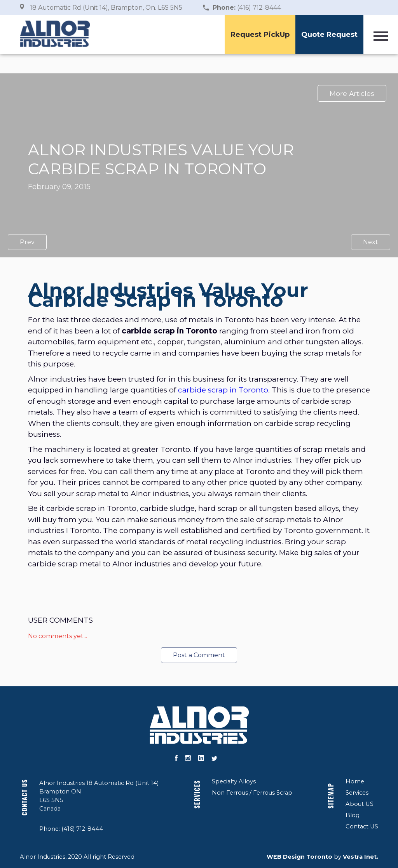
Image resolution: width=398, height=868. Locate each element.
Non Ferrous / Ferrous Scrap (252, 793)
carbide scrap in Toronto (223, 390)
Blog (353, 815)
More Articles (352, 93)
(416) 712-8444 (247, 8)
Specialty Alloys (234, 781)
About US (360, 804)
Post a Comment (199, 655)
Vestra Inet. (360, 857)
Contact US (24, 797)
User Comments (60, 620)
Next (371, 242)
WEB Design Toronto (299, 857)
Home (355, 781)
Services (197, 795)
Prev (27, 242)
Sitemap (331, 796)
